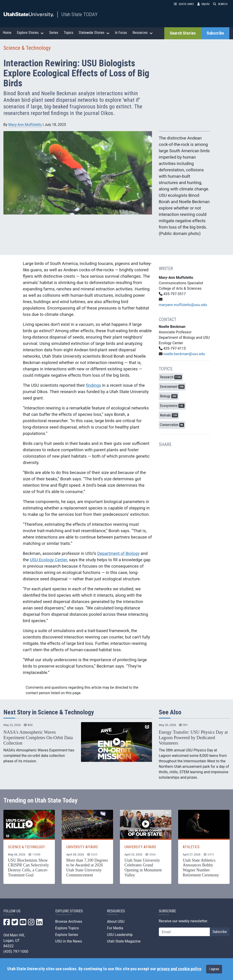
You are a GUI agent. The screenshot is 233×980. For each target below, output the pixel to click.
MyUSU (203, 4)
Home (7, 33)
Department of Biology (118, 554)
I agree (214, 969)
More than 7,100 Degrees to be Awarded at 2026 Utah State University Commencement (87, 868)
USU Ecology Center (48, 560)
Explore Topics (67, 928)
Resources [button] (143, 33)
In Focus (121, 33)
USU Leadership (120, 935)
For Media (115, 928)
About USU (116, 921)
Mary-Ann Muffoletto (25, 125)
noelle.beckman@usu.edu (184, 354)
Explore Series (67, 935)
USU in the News (69, 941)
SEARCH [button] (220, 4)
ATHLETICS (191, 847)
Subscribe (215, 33)
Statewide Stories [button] (94, 33)
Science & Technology (27, 48)
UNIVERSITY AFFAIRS (82, 847)
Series (54, 33)
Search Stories (183, 33)
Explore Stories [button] (30, 33)
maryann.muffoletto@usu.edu (183, 305)
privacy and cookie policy (179, 969)
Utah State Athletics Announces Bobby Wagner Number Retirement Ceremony (201, 868)
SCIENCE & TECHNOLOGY (27, 847)
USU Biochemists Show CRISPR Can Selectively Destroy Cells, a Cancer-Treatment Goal (28, 868)
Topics (68, 33)
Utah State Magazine (124, 941)
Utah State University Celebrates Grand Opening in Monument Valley (143, 868)
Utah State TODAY (80, 14)
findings (94, 385)
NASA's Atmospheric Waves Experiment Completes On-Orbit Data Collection (38, 738)
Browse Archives (69, 921)
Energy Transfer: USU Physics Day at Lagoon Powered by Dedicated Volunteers (193, 738)
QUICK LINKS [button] (184, 4)
